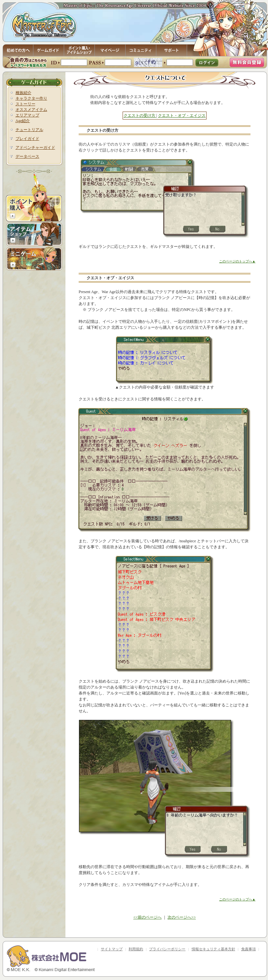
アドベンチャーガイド (35, 148)
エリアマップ (27, 115)
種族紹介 (23, 93)
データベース (27, 156)
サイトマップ (112, 949)
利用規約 (136, 949)
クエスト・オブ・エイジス (182, 116)
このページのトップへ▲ (237, 261)
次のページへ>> (182, 917)
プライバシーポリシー (167, 949)
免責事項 (249, 949)
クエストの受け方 (140, 116)
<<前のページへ (147, 917)
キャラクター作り (31, 98)
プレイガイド (27, 139)
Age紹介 (23, 121)
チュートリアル (29, 130)
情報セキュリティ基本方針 (213, 949)
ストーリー (25, 104)
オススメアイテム (31, 110)
